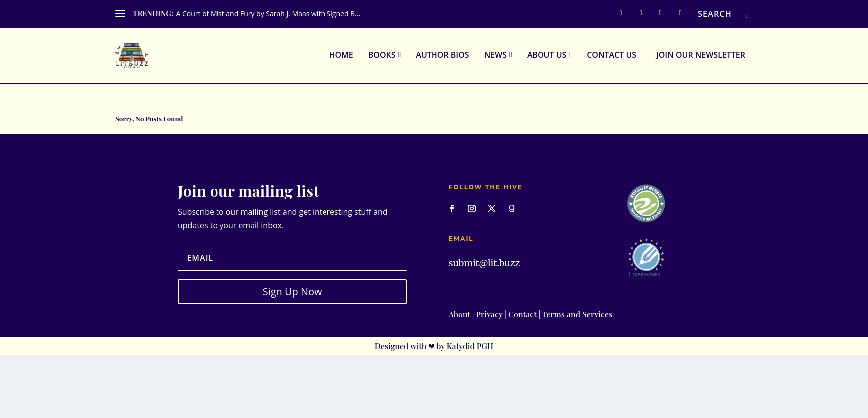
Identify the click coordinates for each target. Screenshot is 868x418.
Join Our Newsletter (701, 56)
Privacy (489, 315)
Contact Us (611, 56)
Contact (522, 315)
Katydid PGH (470, 347)
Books (382, 56)
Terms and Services (576, 315)
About (460, 315)
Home (341, 56)
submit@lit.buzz (485, 264)
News (495, 56)
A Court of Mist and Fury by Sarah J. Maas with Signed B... (268, 14)
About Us (547, 56)
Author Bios (442, 56)
